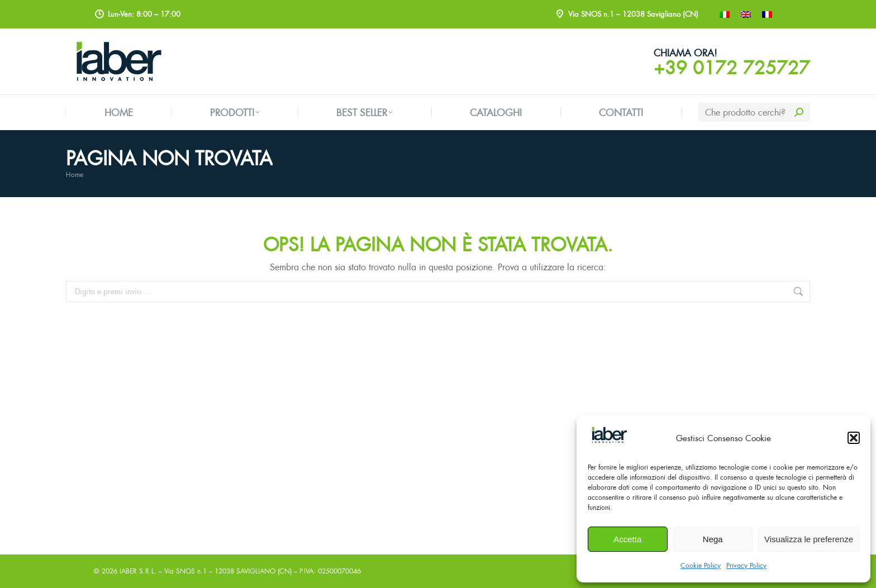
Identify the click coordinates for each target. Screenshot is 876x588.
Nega (713, 539)
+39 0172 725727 (732, 68)
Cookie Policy (701, 565)
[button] (854, 438)
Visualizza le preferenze (809, 539)
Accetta (627, 539)
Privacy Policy (746, 565)
